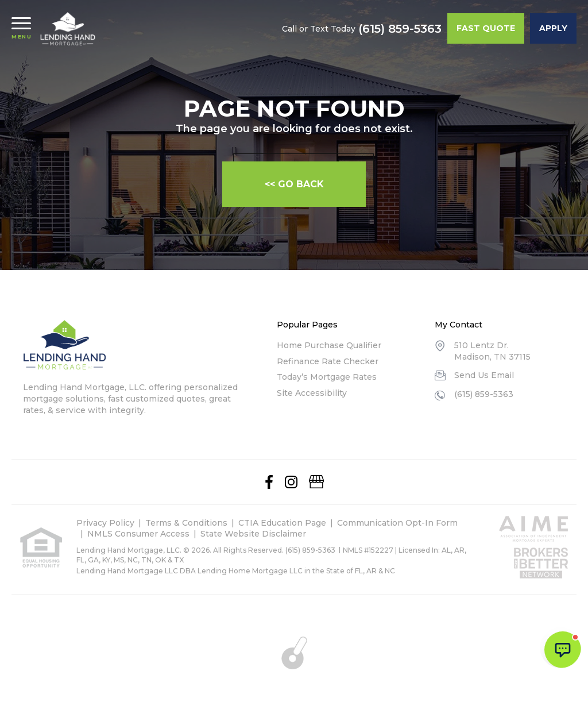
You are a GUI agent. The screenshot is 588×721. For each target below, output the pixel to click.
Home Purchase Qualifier (329, 345)
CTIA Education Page (282, 523)
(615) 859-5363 (400, 29)
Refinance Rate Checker (328, 361)
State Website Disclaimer (253, 534)
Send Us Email (484, 375)
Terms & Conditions (186, 523)
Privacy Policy (105, 523)
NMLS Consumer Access (138, 534)
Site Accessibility (312, 393)
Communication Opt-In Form (397, 523)
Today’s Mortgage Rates (327, 377)
